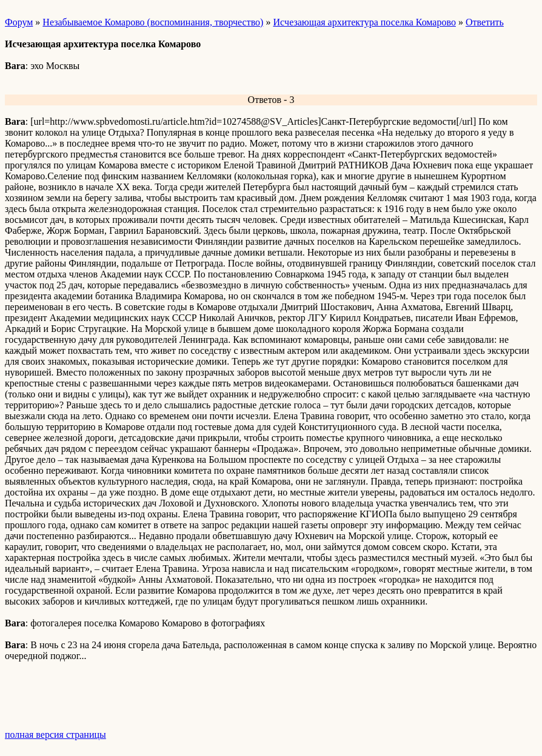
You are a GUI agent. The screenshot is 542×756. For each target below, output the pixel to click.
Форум (19, 22)
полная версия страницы (55, 734)
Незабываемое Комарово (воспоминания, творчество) (153, 22)
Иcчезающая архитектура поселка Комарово (364, 22)
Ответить (485, 22)
